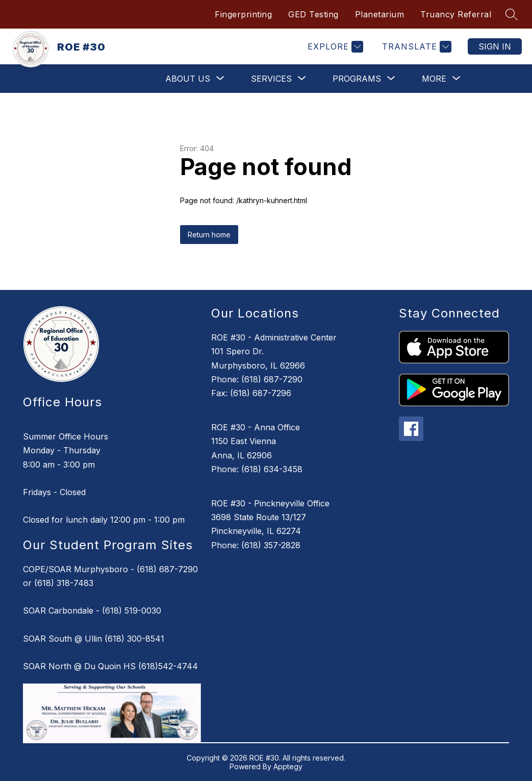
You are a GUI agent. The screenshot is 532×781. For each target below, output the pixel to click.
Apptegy (288, 766)
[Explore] (334, 47)
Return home (209, 235)
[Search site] (512, 14)
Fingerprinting (243, 14)
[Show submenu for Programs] (357, 79)
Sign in (495, 46)
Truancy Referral (456, 14)
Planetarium (380, 14)
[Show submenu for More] (434, 79)
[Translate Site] (415, 47)
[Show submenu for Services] (271, 79)
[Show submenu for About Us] (188, 79)
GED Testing (313, 14)
